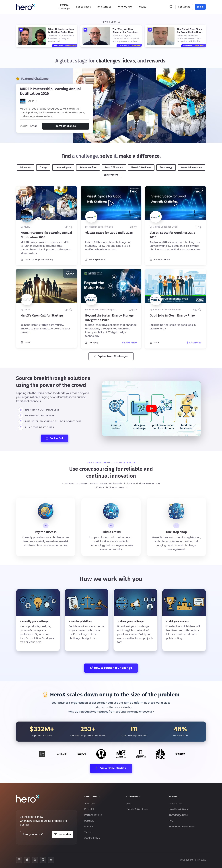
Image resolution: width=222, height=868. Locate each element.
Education (26, 167)
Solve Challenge (66, 126)
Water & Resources (191, 167)
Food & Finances (114, 167)
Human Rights (63, 167)
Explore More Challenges (111, 356)
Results (142, 7)
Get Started (184, 7)
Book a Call (54, 438)
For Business (84, 7)
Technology (166, 167)
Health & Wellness (141, 167)
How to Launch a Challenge (111, 668)
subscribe (63, 835)
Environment (111, 175)
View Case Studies (111, 768)
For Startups (104, 7)
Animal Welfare (88, 167)
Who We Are (125, 7)
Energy (43, 167)
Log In (200, 7)
